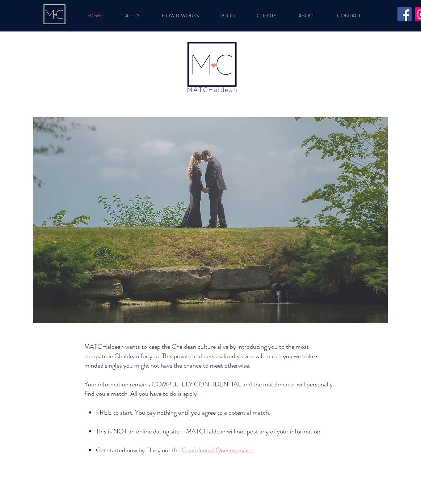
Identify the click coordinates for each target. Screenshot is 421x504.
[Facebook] (405, 14)
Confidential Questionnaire (217, 450)
